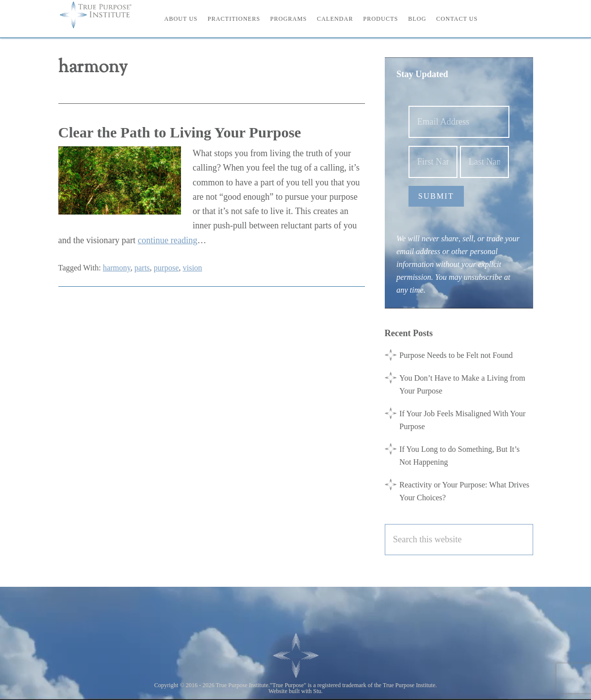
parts (142, 268)
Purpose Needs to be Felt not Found (456, 355)
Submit (436, 196)
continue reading (167, 240)
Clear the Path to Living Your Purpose (180, 132)
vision (192, 268)
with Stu (311, 691)
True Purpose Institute (103, 15)
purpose (166, 268)
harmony (117, 268)
